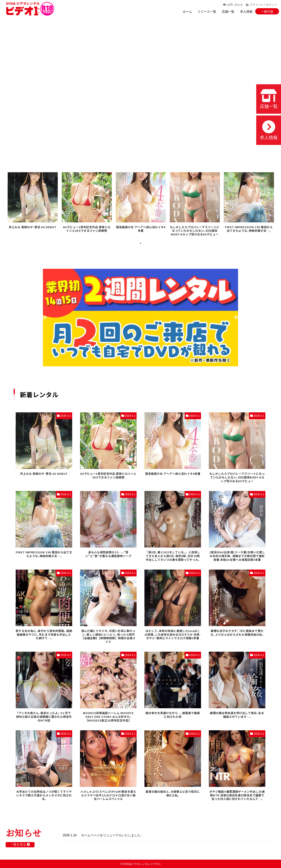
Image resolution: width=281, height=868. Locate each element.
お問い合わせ (233, 5)
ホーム (187, 12)
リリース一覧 (207, 12)
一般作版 (267, 12)
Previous (45, 318)
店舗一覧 (228, 12)
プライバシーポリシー (261, 5)
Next (236, 318)
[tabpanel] (33, 201)
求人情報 (246, 12)
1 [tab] (140, 243)
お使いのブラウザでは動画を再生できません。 (140, 88)
